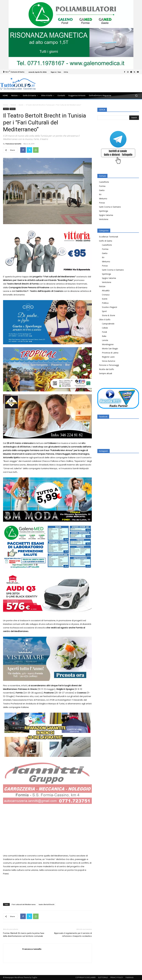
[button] (136, 96)
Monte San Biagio (110, 349)
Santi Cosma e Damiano (110, 207)
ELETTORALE (103, 977)
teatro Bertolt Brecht (47, 904)
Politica (105, 303)
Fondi (104, 332)
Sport (104, 311)
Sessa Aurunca (109, 361)
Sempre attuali (106, 373)
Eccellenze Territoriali (109, 237)
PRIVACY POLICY (117, 977)
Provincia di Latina (110, 353)
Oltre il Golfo (105, 320)
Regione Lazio (108, 357)
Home (5, 105)
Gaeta (102, 190)
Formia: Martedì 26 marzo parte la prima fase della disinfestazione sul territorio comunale (24, 935)
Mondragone (108, 344)
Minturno (103, 199)
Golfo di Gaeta (106, 241)
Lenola (105, 340)
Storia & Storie (109, 315)
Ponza (102, 203)
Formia (13, 109)
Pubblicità (130, 977)
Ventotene (104, 219)
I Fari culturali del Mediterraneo (24, 904)
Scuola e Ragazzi (109, 307)
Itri (100, 194)
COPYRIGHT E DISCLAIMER (85, 977)
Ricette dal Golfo (106, 369)
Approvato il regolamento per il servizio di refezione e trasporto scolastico (73, 935)
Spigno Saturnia (106, 215)
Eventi (21, 105)
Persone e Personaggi (109, 365)
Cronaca (106, 295)
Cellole (105, 328)
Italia (104, 336)
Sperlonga (104, 211)
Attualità (106, 291)
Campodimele (108, 324)
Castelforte (104, 182)
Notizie (13, 105)
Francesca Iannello (13, 144)
